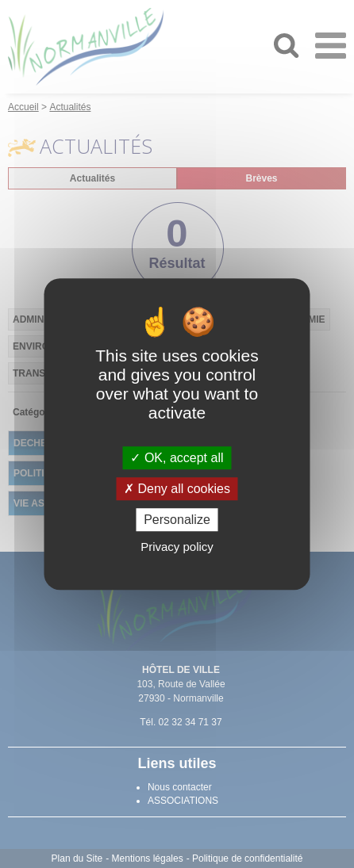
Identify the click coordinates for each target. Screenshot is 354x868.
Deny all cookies (177, 489)
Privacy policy (177, 547)
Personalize (177, 520)
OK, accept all (177, 458)
